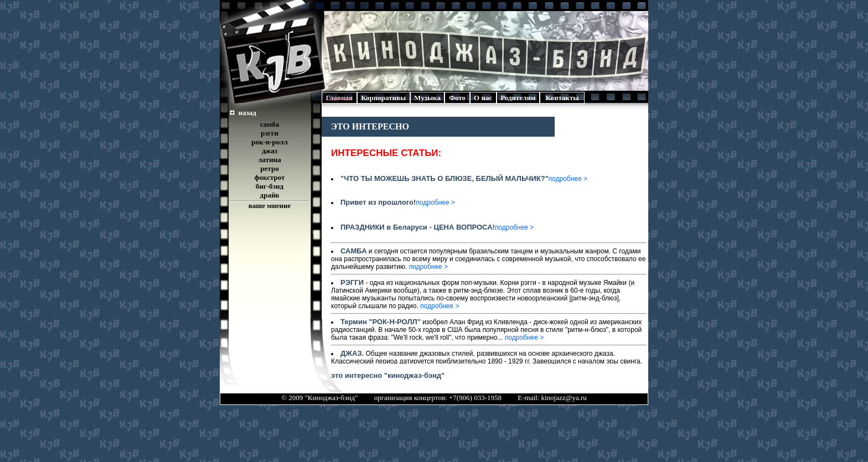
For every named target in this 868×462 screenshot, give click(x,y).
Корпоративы (384, 98)
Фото (457, 98)
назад (247, 113)
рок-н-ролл (270, 142)
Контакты (562, 98)
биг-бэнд (270, 186)
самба (270, 124)
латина (269, 160)
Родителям (518, 98)
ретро (269, 168)
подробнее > (568, 179)
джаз (270, 151)
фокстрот (270, 177)
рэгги (270, 133)
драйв (270, 195)
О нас (483, 98)
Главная (339, 98)
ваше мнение (270, 206)
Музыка (428, 98)
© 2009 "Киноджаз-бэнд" (319, 398)
